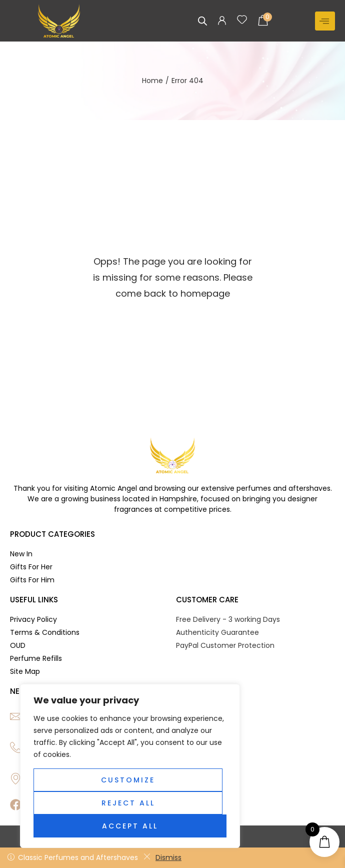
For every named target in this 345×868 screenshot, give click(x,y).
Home (152, 81)
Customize (128, 780)
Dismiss (162, 857)
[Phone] (16, 747)
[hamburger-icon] (325, 21)
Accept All (130, 826)
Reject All (128, 803)
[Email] (16, 716)
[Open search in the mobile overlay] (202, 21)
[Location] (16, 778)
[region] (130, 766)
